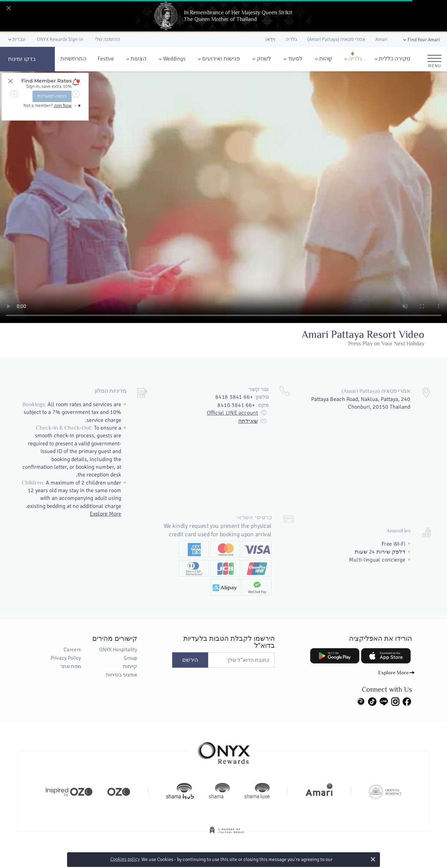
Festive (106, 59)
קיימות (130, 666)
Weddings (174, 59)
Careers (72, 650)
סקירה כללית (394, 59)
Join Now (63, 106)
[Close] (8, 8)
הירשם (190, 660)
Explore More (106, 513)
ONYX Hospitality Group (118, 654)
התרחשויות (73, 59)
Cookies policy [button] (125, 859)
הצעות (138, 59)
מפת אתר (71, 666)
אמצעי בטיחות (122, 675)
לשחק (264, 59)
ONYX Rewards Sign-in (60, 39)
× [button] (373, 859)
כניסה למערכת (52, 96)
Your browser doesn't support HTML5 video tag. (223, 197)
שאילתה (256, 401)
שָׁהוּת (325, 59)
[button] (421, 40)
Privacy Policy (66, 658)
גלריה (355, 59)
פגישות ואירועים (221, 59)
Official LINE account (239, 393)
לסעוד (295, 59)
